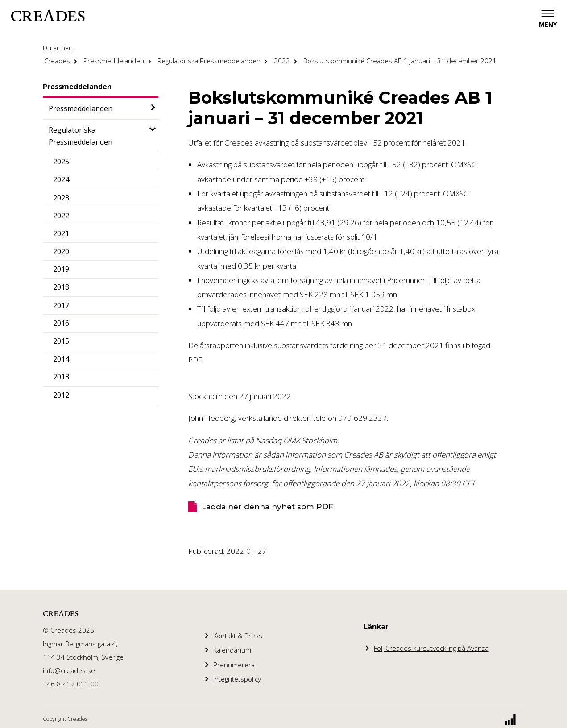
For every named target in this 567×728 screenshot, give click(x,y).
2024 (61, 179)
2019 (61, 269)
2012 (61, 395)
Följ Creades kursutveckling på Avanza (431, 648)
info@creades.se (69, 670)
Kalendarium (232, 650)
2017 (61, 305)
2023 (61, 198)
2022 (282, 61)
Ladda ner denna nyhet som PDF (267, 507)
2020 (61, 251)
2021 (61, 233)
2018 (61, 287)
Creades (57, 61)
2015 (61, 341)
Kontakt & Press (238, 636)
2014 (61, 359)
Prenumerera (234, 665)
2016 (61, 323)
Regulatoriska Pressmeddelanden (209, 61)
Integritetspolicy (237, 679)
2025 (61, 162)
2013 (61, 377)
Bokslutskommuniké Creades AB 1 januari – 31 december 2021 (400, 61)
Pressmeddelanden (114, 61)
